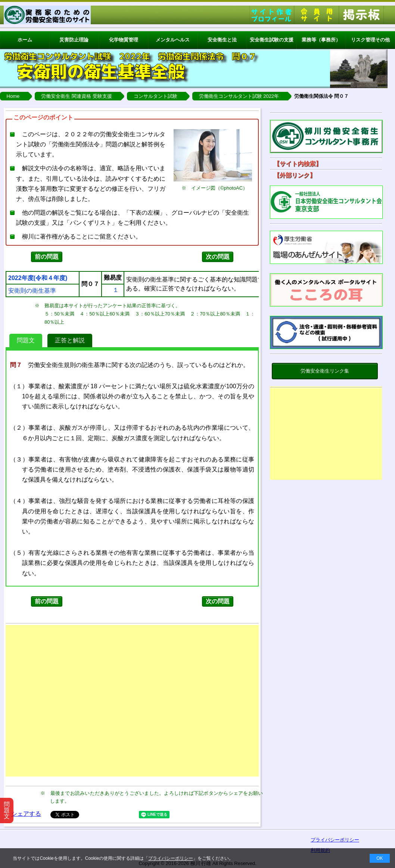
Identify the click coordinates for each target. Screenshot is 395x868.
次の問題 (218, 257)
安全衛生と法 (222, 40)
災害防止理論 (74, 40)
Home (13, 96)
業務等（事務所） (321, 40)
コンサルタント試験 (155, 96)
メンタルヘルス (173, 40)
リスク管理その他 (370, 40)
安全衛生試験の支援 (272, 40)
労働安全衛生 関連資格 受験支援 (76, 96)
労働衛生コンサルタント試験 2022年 (239, 96)
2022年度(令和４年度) (38, 278)
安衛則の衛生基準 (32, 291)
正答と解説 (70, 340)
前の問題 (47, 257)
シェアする (26, 814)
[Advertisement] (326, 436)
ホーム (25, 40)
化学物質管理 (124, 40)
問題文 (26, 340)
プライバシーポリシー (171, 858)
